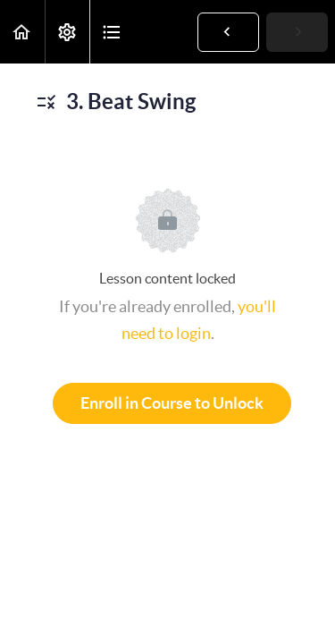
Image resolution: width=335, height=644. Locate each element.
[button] (22, 32)
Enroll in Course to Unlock (172, 403)
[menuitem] (67, 32)
